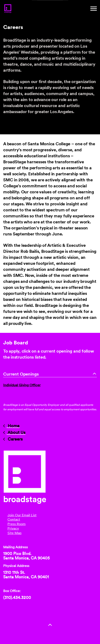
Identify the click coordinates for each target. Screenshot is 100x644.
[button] (50, 625)
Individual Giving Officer (22, 385)
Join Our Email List (22, 515)
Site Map (15, 533)
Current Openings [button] (50, 374)
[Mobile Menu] (94, 9)
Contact (14, 519)
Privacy (13, 528)
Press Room (17, 524)
